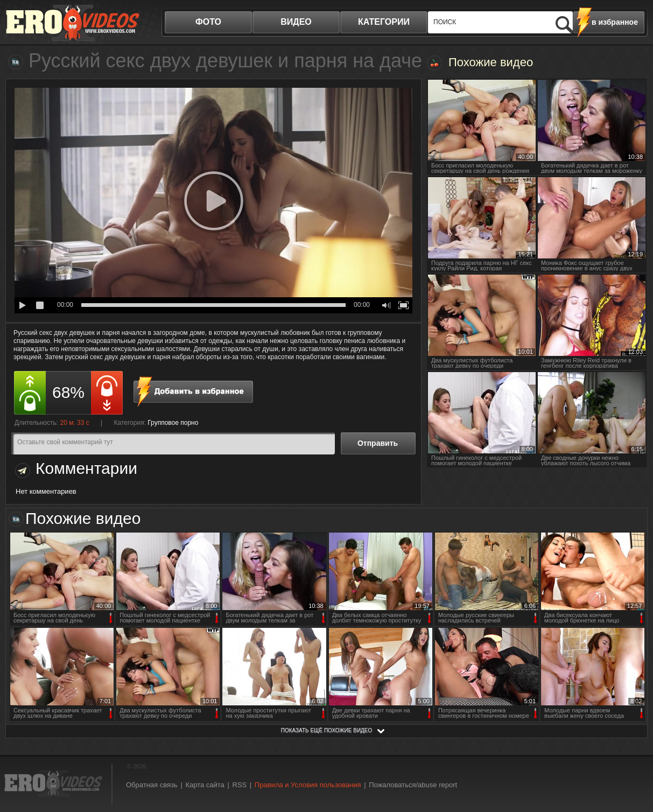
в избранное (615, 22)
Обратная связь (152, 785)
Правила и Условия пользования (308, 785)
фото (208, 22)
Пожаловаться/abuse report (413, 785)
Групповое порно (173, 423)
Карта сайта (205, 785)
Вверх (633, 762)
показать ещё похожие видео (327, 730)
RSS (239, 785)
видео (296, 22)
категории (384, 22)
